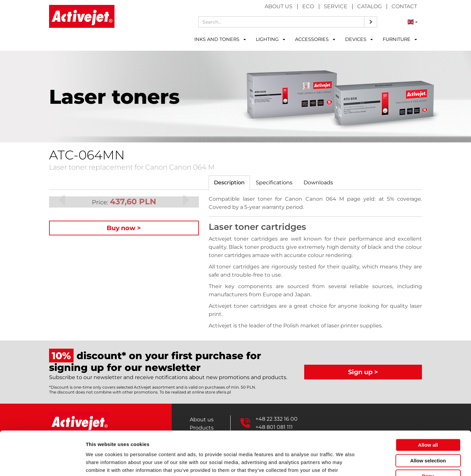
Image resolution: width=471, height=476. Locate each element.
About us (279, 6)
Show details (343, 463)
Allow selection (428, 419)
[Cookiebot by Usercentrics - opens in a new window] (42, 463)
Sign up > (363, 372)
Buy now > (124, 228)
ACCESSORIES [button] (315, 39)
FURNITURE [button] (400, 39)
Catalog (369, 6)
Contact (404, 6)
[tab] (229, 183)
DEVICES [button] (359, 39)
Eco (308, 6)
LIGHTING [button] (270, 39)
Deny (428, 435)
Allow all (428, 403)
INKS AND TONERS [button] (220, 39)
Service (336, 6)
